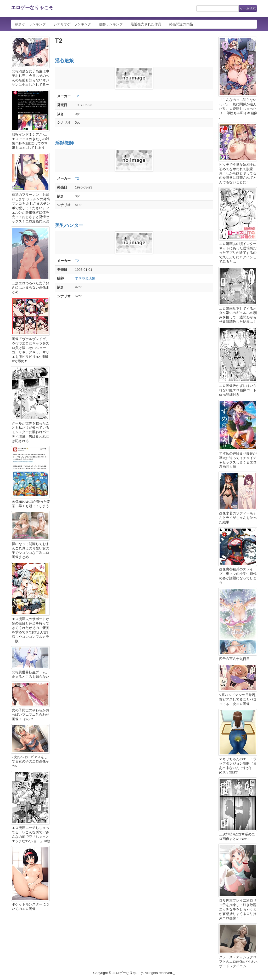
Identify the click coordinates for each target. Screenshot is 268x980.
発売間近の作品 (181, 24)
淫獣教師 (64, 143)
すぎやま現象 (85, 278)
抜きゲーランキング (30, 24)
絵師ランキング (111, 24)
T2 (77, 96)
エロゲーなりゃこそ (32, 8)
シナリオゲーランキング (72, 24)
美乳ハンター (69, 225)
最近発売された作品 (146, 24)
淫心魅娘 (64, 61)
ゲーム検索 (248, 8)
